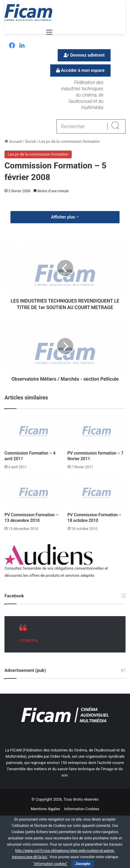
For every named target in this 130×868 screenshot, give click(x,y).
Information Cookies (82, 809)
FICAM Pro (29, 640)
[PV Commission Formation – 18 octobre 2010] (97, 493)
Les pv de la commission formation (69, 141)
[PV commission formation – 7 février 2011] (97, 431)
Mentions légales (46, 809)
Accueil (13, 141)
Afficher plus (65, 217)
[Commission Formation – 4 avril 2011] (34, 431)
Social (30, 141)
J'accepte (83, 864)
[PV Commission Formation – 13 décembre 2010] (34, 493)
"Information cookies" (50, 864)
